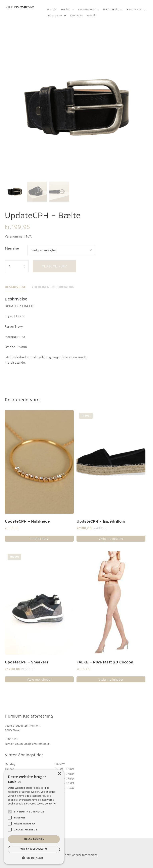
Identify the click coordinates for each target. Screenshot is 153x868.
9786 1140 (12, 739)
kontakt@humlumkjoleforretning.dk (28, 744)
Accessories (55, 15)
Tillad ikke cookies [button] (34, 849)
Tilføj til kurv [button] (39, 539)
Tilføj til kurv (54, 266)
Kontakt (92, 15)
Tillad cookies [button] (34, 839)
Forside (52, 9)
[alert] (34, 817)
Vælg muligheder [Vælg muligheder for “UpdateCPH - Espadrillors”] (111, 539)
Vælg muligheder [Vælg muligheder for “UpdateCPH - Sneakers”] (39, 680)
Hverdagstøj (134, 9)
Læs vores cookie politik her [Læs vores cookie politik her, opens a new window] (40, 804)
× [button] (59, 774)
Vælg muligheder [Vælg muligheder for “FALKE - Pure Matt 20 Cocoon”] (111, 680)
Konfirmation (87, 9)
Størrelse (12, 248)
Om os (75, 15)
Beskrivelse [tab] (15, 287)
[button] (34, 858)
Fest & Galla (111, 9)
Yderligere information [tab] (53, 287)
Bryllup (66, 9)
